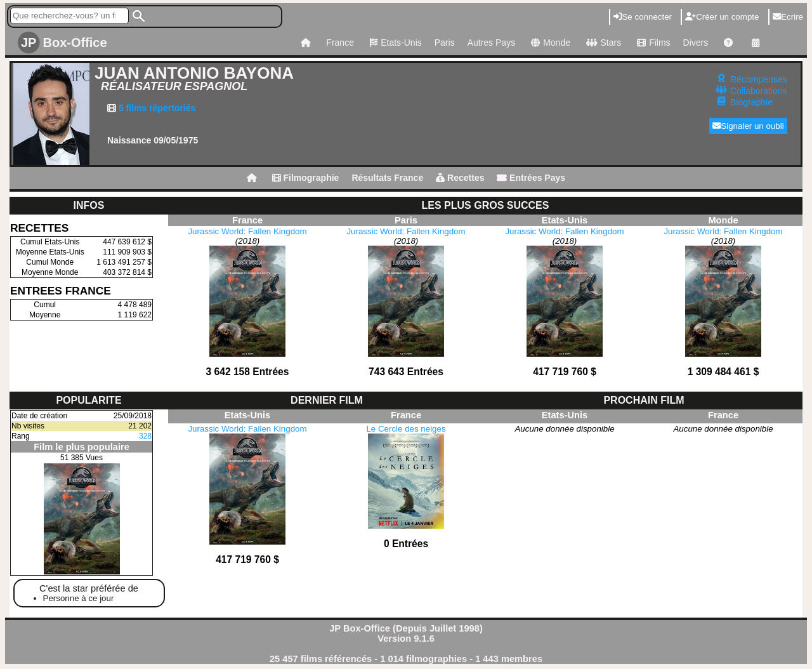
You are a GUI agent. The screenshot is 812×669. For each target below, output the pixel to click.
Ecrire (788, 17)
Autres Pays (491, 43)
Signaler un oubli (748, 126)
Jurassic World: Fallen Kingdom (247, 231)
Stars (602, 43)
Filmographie (306, 178)
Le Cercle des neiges (406, 429)
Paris (445, 43)
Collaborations (759, 91)
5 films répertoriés (156, 108)
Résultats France (387, 178)
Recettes (460, 178)
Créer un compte (722, 17)
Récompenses (759, 79)
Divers (696, 43)
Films (652, 43)
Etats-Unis (394, 43)
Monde (549, 43)
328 (145, 436)
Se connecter (643, 17)
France (340, 43)
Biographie (751, 102)
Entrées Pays (531, 178)
